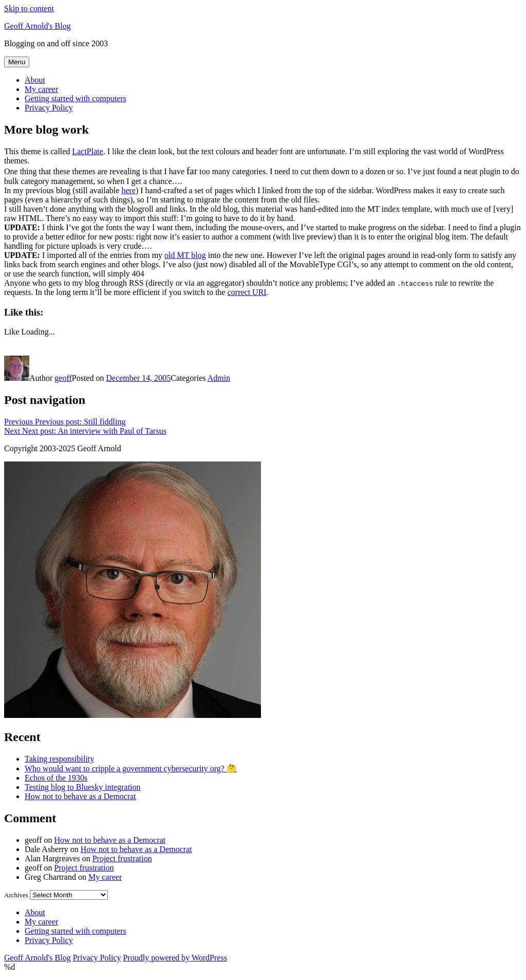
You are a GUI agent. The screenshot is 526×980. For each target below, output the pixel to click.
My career (41, 89)
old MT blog (185, 255)
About (35, 80)
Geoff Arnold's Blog (37, 26)
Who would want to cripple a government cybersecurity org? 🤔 (131, 769)
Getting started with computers (76, 98)
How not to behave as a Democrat (80, 796)
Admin (219, 378)
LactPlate (87, 151)
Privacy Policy (49, 108)
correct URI (247, 292)
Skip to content (29, 8)
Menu (17, 62)
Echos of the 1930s (56, 778)
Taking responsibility (59, 759)
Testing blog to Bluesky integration (83, 787)
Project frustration (122, 858)
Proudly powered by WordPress (175, 958)
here (128, 190)
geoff (63, 378)
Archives (16, 895)
